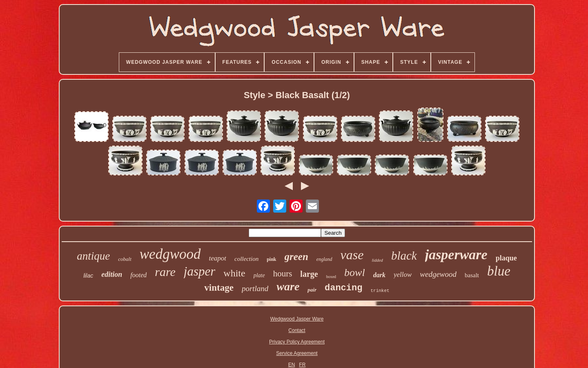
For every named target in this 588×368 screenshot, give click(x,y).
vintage (219, 288)
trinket (380, 291)
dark (379, 275)
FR (302, 365)
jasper (200, 271)
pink (271, 259)
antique (93, 256)
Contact (297, 330)
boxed (331, 277)
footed (138, 275)
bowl (355, 273)
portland (255, 288)
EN (292, 365)
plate (259, 275)
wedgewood (438, 274)
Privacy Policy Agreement (297, 342)
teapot (218, 258)
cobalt (125, 259)
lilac (88, 276)
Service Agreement (297, 353)
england (324, 259)
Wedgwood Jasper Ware (297, 319)
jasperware (456, 255)
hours (283, 274)
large (309, 274)
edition (112, 274)
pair (312, 290)
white (234, 273)
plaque (506, 258)
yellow (403, 275)
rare (165, 272)
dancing (343, 288)
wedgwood (170, 254)
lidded (377, 260)
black (404, 256)
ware (288, 286)
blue (499, 271)
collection (246, 259)
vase (352, 255)
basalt (472, 275)
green (296, 257)
